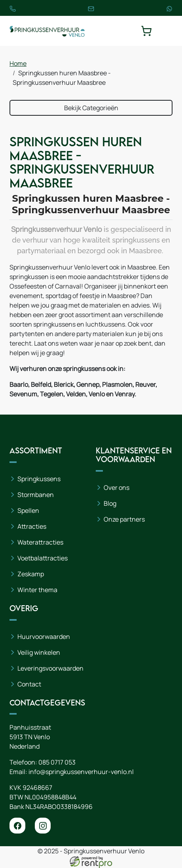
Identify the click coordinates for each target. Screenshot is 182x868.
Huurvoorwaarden (44, 637)
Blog (110, 503)
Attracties (32, 526)
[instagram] (43, 826)
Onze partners (124, 519)
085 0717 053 (57, 762)
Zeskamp (31, 574)
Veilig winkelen (39, 652)
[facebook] (17, 826)
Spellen (28, 510)
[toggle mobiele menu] (167, 31)
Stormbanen (36, 495)
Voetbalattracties (43, 558)
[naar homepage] (47, 31)
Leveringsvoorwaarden (50, 668)
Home (18, 63)
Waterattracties (40, 542)
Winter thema (37, 590)
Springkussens (39, 479)
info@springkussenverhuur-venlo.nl (81, 772)
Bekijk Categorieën (91, 108)
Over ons (117, 488)
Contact (29, 684)
